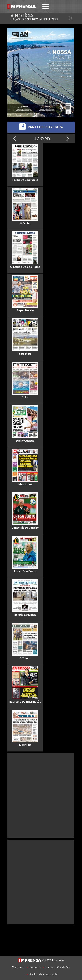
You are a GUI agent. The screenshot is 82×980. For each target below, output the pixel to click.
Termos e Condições (58, 967)
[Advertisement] (41, 795)
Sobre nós (18, 967)
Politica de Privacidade (43, 974)
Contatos (35, 967)
